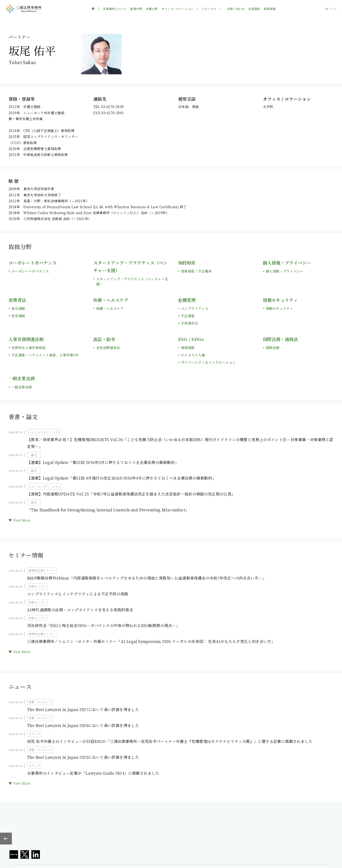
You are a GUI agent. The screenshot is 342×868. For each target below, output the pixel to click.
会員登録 (254, 9)
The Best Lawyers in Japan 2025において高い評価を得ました (83, 757)
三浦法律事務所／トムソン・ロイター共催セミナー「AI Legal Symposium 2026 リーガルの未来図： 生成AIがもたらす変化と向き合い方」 (151, 641)
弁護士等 (152, 9)
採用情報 (270, 9)
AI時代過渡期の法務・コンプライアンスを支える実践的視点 (80, 610)
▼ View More (19, 520)
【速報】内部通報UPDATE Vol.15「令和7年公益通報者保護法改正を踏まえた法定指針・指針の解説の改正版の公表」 (131, 494)
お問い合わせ (236, 9)
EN (334, 9)
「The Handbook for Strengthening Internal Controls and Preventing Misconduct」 (108, 510)
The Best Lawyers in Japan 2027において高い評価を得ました (83, 710)
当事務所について (115, 9)
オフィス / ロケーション (178, 9)
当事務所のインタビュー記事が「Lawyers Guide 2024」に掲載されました (93, 773)
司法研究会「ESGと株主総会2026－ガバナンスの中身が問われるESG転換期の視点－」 (103, 625)
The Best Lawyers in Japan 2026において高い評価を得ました (83, 725)
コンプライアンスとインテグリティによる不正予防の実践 (78, 594)
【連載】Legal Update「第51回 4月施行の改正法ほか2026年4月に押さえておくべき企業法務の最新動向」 (121, 478)
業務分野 (136, 9)
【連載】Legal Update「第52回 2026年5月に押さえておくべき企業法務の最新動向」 (103, 462)
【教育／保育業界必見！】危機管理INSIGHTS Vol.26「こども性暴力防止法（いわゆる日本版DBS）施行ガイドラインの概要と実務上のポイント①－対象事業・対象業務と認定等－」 (180, 443)
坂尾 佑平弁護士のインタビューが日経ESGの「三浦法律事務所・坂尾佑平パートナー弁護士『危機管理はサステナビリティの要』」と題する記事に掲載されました (170, 741)
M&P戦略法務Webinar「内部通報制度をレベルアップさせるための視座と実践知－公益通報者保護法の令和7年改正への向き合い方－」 (147, 578)
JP (327, 9)
